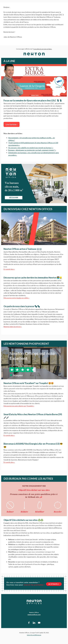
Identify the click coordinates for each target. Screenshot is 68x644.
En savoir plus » (9, 269)
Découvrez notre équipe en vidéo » (16, 298)
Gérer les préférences (34, 635)
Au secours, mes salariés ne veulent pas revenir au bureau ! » (31, 148)
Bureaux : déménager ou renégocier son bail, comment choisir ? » (32, 150)
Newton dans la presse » (13, 327)
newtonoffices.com (34, 615)
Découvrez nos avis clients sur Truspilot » (19, 406)
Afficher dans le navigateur (58, 639)
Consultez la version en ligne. (43, 49)
